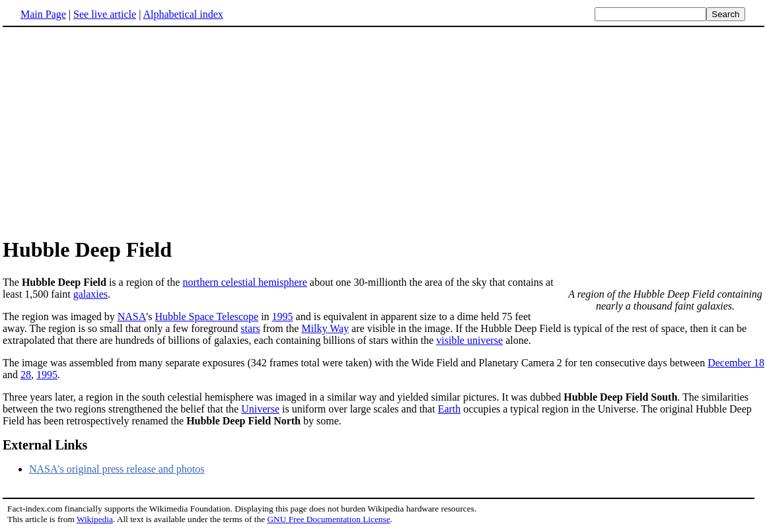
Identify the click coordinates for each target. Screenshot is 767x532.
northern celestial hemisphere (244, 282)
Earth (450, 409)
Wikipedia (95, 519)
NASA (132, 316)
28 (26, 375)
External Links (45, 445)
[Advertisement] (114, 131)
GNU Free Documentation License (328, 519)
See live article (105, 14)
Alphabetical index (183, 14)
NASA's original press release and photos (117, 469)
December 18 (736, 363)
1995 (283, 316)
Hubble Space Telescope (206, 316)
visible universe (469, 340)
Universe (260, 409)
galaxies (91, 294)
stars (250, 328)
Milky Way (325, 328)
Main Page (43, 14)
